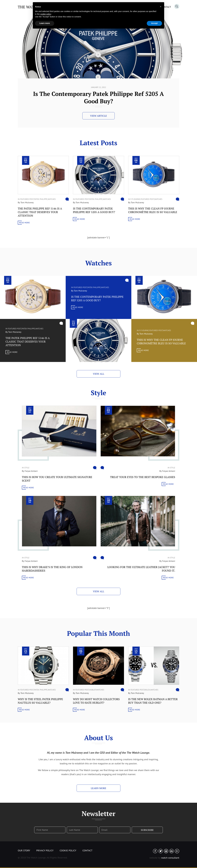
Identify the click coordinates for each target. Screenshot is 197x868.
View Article (99, 116)
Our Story (24, 850)
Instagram (166, 851)
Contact (87, 850)
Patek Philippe (41, 199)
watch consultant (170, 858)
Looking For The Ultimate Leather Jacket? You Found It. (141, 569)
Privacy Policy (45, 850)
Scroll (6, 83)
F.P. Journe (135, 199)
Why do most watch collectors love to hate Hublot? (96, 701)
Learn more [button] (45, 23)
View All (99, 374)
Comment (67, 199)
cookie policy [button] (46, 14)
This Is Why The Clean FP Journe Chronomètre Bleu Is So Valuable (153, 210)
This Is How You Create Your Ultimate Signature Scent (57, 479)
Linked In (172, 851)
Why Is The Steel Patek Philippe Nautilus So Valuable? (40, 701)
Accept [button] (154, 23)
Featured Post (27, 199)
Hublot (92, 690)
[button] (161, 7)
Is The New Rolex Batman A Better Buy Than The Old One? (153, 701)
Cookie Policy (68, 850)
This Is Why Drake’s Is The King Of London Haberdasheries (52, 569)
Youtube (177, 851)
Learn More (99, 788)
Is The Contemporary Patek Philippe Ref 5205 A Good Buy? (94, 210)
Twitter (161, 851)
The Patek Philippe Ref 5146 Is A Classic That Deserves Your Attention (98, 97)
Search (177, 6)
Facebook (155, 851)
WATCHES (52, 199)
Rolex (147, 690)
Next (192, 84)
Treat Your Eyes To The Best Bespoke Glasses (143, 477)
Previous (186, 84)
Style (27, 468)
